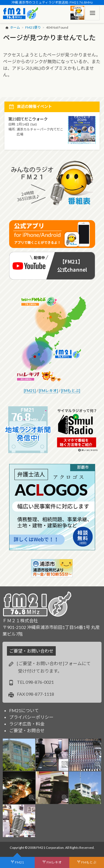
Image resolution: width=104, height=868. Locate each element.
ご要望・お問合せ (27, 730)
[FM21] (30, 391)
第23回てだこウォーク (28, 119)
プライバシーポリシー (31, 717)
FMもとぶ (89, 862)
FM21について (24, 710)
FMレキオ (54, 862)
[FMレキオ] (48, 391)
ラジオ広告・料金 (27, 724)
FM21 (19, 862)
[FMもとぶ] (71, 391)
